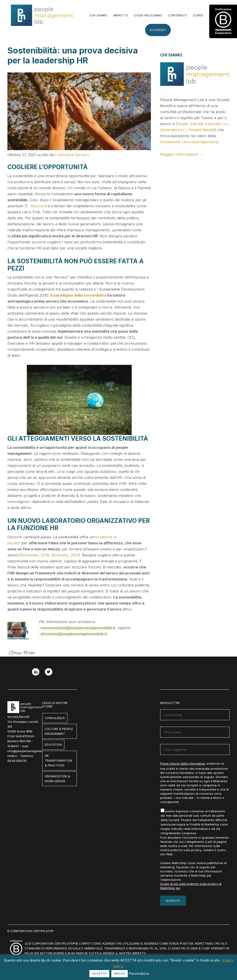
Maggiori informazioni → (182, 154)
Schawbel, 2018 (35, 555)
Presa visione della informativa (182, 763)
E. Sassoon (36, 206)
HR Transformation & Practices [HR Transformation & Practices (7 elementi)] (58, 760)
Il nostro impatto (131, 953)
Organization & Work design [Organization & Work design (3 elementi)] (57, 779)
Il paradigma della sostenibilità (78, 295)
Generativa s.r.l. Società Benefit (187, 130)
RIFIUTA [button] (120, 974)
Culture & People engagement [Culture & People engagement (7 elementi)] (59, 731)
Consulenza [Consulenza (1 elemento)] (55, 718)
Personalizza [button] (139, 973)
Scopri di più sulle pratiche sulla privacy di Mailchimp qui (191, 886)
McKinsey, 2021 (65, 555)
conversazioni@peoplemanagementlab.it (78, 628)
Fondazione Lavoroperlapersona (189, 142)
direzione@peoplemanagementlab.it (73, 634)
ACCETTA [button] (99, 974)
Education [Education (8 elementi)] (53, 744)
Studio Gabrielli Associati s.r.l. (203, 124)
